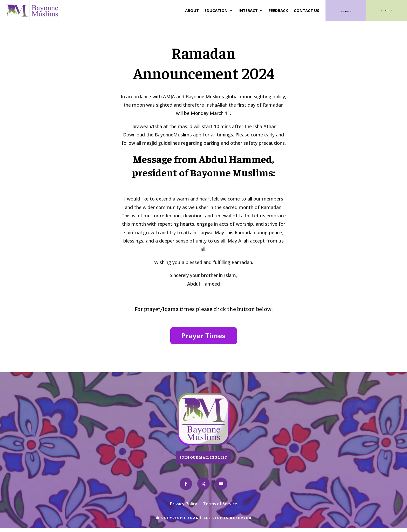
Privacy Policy (184, 503)
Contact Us (305, 10)
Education (214, 10)
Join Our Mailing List (203, 456)
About (190, 10)
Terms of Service (220, 503)
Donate (346, 11)
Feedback (277, 10)
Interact (246, 10)
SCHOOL (386, 10)
